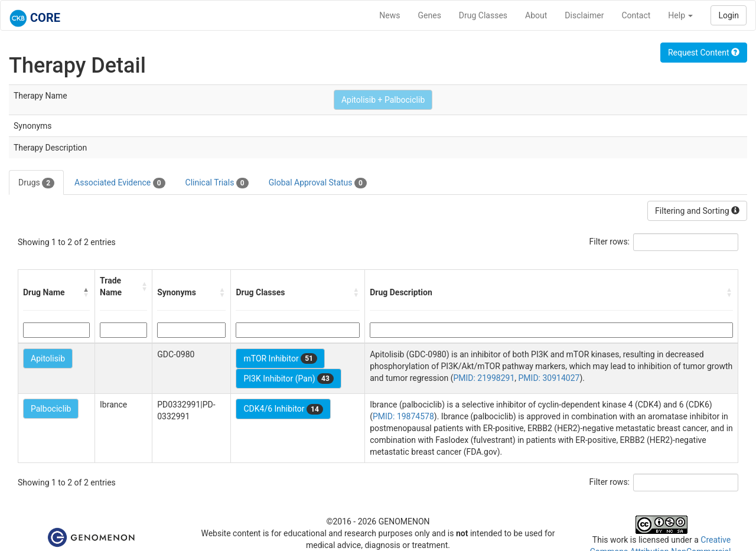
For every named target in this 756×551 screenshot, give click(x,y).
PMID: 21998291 (484, 378)
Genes (430, 15)
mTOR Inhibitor (280, 358)
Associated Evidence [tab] (120, 183)
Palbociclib (51, 409)
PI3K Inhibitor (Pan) (288, 379)
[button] (86, 292)
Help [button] (680, 15)
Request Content (704, 53)
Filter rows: (610, 242)
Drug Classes (483, 15)
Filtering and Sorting (697, 211)
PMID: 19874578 (403, 416)
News (390, 15)
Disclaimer (584, 15)
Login (729, 15)
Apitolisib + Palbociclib (383, 100)
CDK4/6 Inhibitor (283, 409)
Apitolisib (48, 358)
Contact (636, 15)
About (536, 15)
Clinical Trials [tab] (217, 183)
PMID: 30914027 (549, 378)
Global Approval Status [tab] (318, 183)
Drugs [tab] (36, 183)
